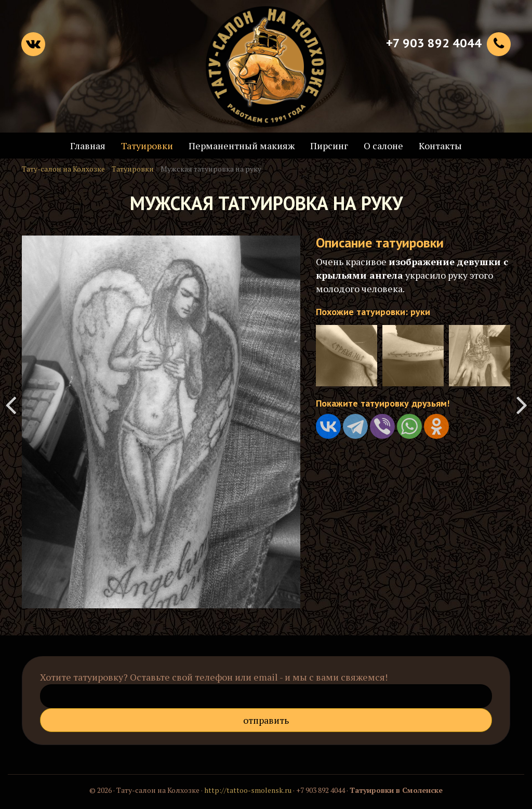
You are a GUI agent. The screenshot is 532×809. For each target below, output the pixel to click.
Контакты (440, 146)
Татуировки (147, 146)
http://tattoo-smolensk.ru (248, 790)
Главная (88, 146)
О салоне (383, 146)
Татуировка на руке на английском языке (10, 404)
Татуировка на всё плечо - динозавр (522, 404)
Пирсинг (329, 146)
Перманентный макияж (242, 146)
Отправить (266, 720)
